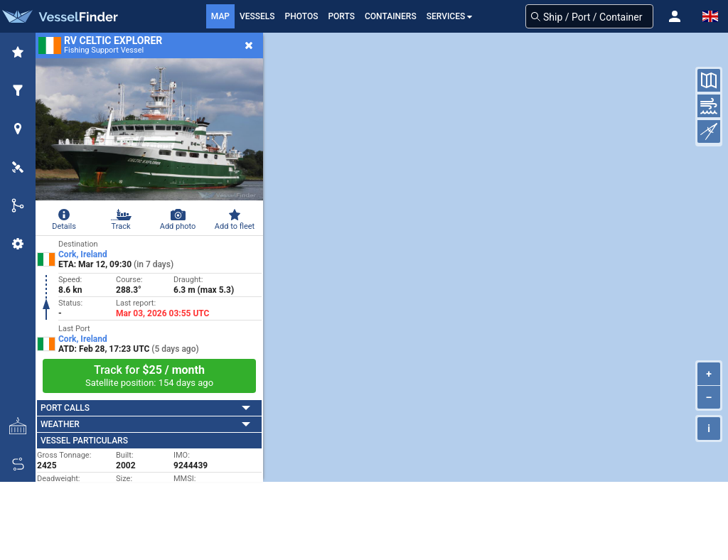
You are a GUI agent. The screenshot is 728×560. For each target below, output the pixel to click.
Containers (391, 16)
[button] (675, 16)
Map (220, 16)
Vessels (257, 16)
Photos (302, 16)
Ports (341, 16)
